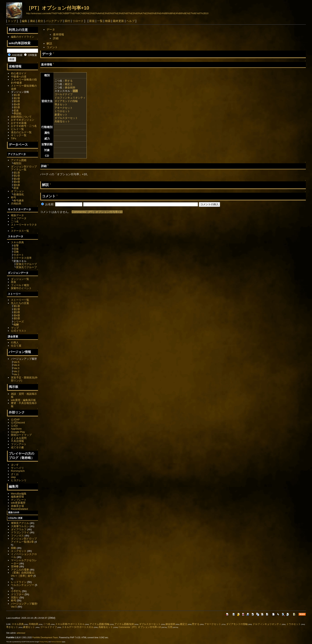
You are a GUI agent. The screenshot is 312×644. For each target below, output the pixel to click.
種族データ (17, 215)
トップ (12, 21)
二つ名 (15, 221)
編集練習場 (17, 497)
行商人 (15, 343)
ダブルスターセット (66, 118)
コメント (52, 47)
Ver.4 (17, 365)
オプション (17, 191)
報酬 (16, 325)
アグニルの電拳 (20, 570)
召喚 (16, 252)
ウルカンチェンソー (23, 585)
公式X (14, 426)
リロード (78, 21)
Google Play (18, 432)
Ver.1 (17, 374)
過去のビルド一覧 (21, 132)
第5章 (17, 107)
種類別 (17, 163)
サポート (19, 255)
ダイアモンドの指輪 (66, 101)
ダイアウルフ (19, 529)
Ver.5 (17, 362)
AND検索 (15, 55)
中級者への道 (19, 77)
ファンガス (17, 536)
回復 (16, 249)
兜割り (15, 598)
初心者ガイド (19, 73)
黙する (69, 81)
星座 (16, 111)
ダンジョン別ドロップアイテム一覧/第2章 (24, 540)
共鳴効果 (16, 204)
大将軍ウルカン (20, 526)
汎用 (75, 91)
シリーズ (19, 322)
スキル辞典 (17, 242)
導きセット (61, 104)
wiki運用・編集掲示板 (23, 400)
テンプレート (19, 500)
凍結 (32, 21)
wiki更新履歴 (18, 503)
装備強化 (19, 194)
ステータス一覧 (20, 231)
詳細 (56, 38)
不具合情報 (17, 441)
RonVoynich (18, 471)
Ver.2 (17, 371)
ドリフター (17, 594)
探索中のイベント (21, 288)
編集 (24, 21)
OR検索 (31, 55)
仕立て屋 (16, 346)
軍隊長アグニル (20, 523)
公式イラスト (19, 331)
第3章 (17, 101)
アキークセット (64, 108)
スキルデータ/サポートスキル (78, 627)
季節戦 (17, 114)
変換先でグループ (26, 267)
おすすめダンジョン (23, 120)
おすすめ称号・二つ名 (24, 126)
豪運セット (61, 115)
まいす (15, 465)
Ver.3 (17, 368)
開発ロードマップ (21, 435)
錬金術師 (70, 87)
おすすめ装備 (19, 123)
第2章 (17, 98)
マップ (15, 328)
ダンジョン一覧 (20, 279)
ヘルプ (131, 21)
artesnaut (21, 633)
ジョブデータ (19, 218)
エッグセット (19, 551)
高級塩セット (62, 121)
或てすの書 (17, 447)
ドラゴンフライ (20, 532)
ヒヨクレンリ (19, 480)
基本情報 (58, 34)
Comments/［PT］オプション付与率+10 (97, 212)
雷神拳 (15, 566)
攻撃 (16, 246)
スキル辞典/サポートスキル (70, 624)
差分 (40, 21)
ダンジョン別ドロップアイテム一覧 (24, 168)
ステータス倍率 (23, 258)
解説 (49, 43)
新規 (92, 21)
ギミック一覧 (19, 135)
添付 (67, 21)
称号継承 (19, 201)
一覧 (100, 21)
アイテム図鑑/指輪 (99, 624)
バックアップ (54, 21)
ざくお (15, 474)
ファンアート (19, 444)
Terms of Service (56, 642)
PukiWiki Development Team (45, 638)
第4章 (17, 104)
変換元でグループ (26, 264)
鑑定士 (69, 84)
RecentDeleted (19, 509)
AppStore (16, 429)
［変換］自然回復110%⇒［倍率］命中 (23, 574)
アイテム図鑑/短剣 (124, 624)
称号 (14, 197)
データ (51, 29)
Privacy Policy (44, 642)
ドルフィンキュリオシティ (70, 98)
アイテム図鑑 (19, 160)
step (13, 477)
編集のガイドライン (23, 37)
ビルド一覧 (17, 129)
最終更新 (118, 21)
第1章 (17, 95)
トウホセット (62, 111)
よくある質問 (19, 438)
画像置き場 (17, 506)
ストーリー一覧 (20, 300)
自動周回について (21, 117)
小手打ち (16, 591)
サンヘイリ (17, 468)
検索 (108, 21)
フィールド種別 (20, 285)
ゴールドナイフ (64, 94)
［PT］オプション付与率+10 (58, 8)
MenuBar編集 (19, 494)
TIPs (14, 138)
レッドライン (19, 582)
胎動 (14, 548)
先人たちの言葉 (20, 303)
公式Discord (18, 423)
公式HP (15, 420)
